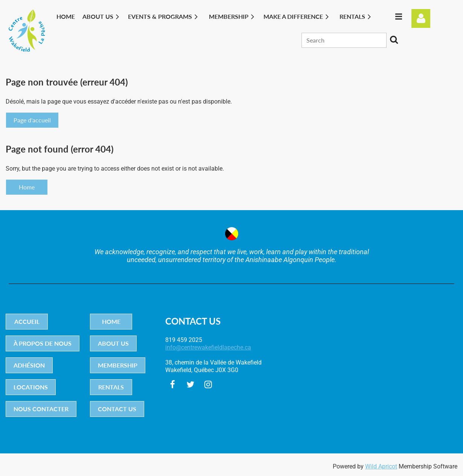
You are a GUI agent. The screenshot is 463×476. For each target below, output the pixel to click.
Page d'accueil (32, 120)
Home (27, 187)
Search (394, 40)
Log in (421, 18)
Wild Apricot (381, 466)
